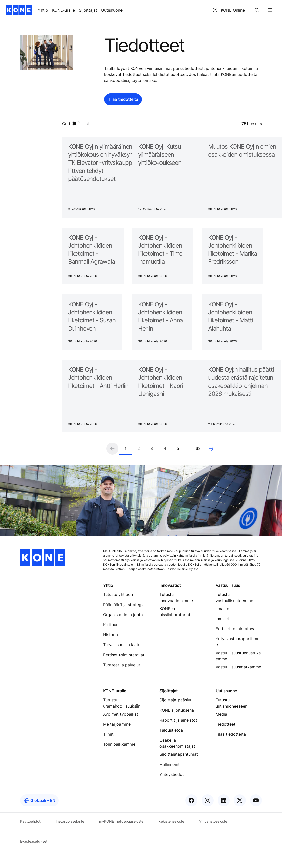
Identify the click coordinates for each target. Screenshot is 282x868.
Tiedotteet (226, 724)
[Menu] (270, 10)
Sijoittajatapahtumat (179, 754)
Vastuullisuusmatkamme (238, 667)
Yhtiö (43, 10)
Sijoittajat (88, 10)
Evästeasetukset (34, 841)
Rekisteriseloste (171, 821)
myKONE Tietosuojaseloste (121, 821)
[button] (123, 99)
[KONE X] (240, 800)
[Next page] (211, 449)
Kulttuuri (111, 625)
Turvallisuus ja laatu (122, 645)
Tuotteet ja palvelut (122, 665)
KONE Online (229, 10)
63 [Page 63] (198, 448)
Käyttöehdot (30, 821)
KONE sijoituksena (177, 710)
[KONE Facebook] (191, 800)
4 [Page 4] (165, 448)
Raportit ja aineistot (178, 720)
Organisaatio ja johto (123, 615)
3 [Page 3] (152, 448)
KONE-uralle (64, 10)
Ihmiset (222, 619)
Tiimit (108, 734)
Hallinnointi (170, 764)
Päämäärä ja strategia (124, 605)
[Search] (257, 10)
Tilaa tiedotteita (231, 734)
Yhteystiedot (172, 774)
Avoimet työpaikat (121, 714)
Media (221, 714)
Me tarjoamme (117, 724)
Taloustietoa (171, 730)
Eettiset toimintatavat (124, 655)
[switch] (76, 124)
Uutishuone (112, 10)
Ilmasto (223, 609)
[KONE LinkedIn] (224, 800)
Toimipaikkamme (119, 744)
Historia (111, 635)
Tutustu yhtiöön (118, 594)
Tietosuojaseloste (70, 821)
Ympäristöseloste (213, 821)
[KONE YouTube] (256, 800)
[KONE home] (19, 10)
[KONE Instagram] (208, 800)
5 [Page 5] (178, 448)
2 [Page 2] (139, 448)
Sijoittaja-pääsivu (176, 700)
